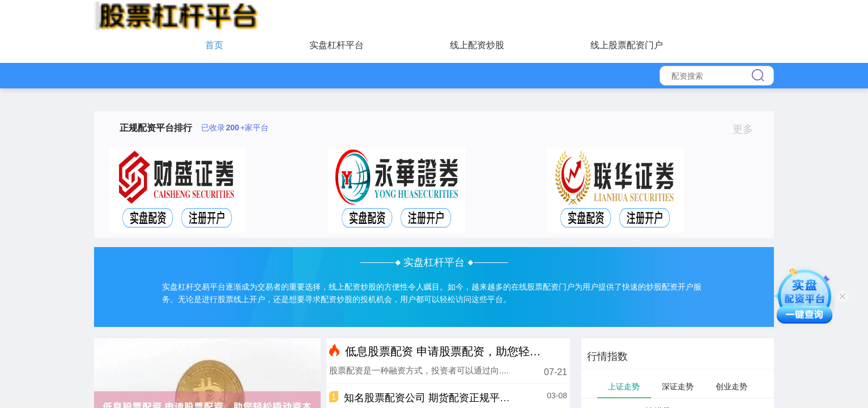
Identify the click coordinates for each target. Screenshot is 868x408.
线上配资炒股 (477, 45)
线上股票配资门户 (627, 45)
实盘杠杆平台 (337, 45)
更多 (748, 129)
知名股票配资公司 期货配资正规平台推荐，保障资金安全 (473, 398)
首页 (214, 45)
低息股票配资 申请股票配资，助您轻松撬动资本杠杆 (477, 351)
